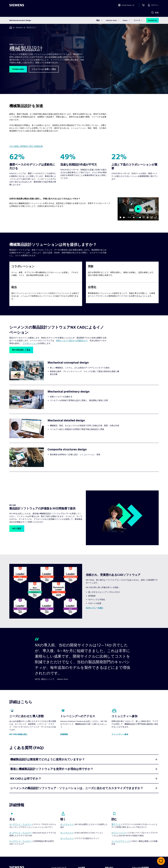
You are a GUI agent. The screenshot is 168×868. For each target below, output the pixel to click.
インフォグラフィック (121, 841)
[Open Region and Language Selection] (126, 5)
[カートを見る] (143, 5)
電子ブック (116, 824)
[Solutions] (19, 28)
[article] (46, 272)
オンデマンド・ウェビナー (21, 824)
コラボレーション (30, 343)
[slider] (125, 217)
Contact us (152, 20)
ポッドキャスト (67, 824)
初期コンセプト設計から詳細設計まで (72, 341)
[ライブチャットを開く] (161, 861)
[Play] (121, 217)
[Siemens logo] (17, 5)
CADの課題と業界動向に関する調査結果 (26, 146)
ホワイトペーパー (119, 833)
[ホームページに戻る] (11, 28)
